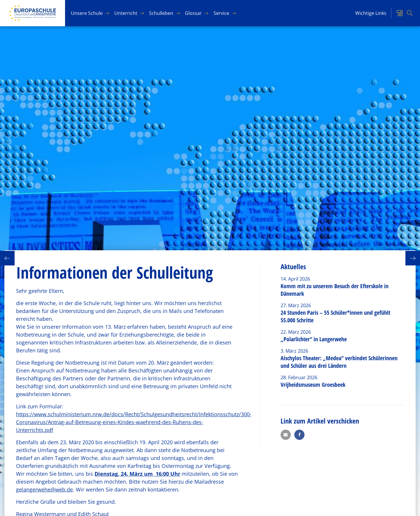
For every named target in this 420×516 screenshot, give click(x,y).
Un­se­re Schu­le (87, 13)
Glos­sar (193, 13)
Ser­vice (221, 13)
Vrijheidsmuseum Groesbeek (313, 385)
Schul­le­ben (161, 13)
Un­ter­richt (126, 13)
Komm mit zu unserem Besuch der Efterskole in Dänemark (335, 290)
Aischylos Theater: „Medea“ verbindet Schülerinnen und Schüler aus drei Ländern (339, 362)
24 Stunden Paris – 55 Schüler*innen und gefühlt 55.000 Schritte (335, 316)
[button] (286, 435)
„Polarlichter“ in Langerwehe (314, 339)
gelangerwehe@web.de (44, 489)
